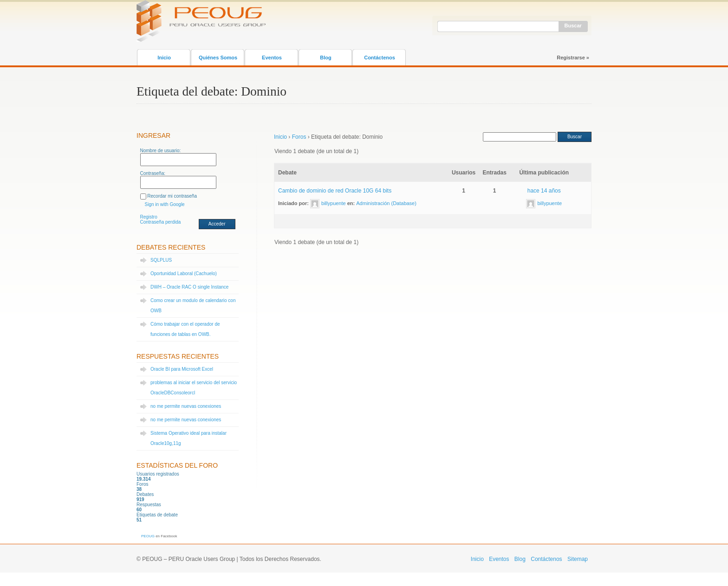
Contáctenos (380, 58)
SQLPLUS (161, 260)
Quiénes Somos (218, 58)
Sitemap (578, 559)
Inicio (164, 58)
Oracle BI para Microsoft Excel (182, 369)
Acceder (217, 224)
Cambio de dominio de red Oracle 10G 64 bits (335, 191)
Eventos (272, 58)
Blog (325, 58)
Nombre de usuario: (161, 151)
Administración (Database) (386, 203)
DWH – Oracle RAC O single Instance (189, 287)
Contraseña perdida (161, 222)
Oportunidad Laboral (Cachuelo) (184, 274)
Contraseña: (153, 173)
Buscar (573, 26)
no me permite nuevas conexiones (186, 406)
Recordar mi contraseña (172, 196)
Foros (299, 137)
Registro (149, 217)
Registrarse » (573, 58)
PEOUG (148, 536)
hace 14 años (544, 191)
